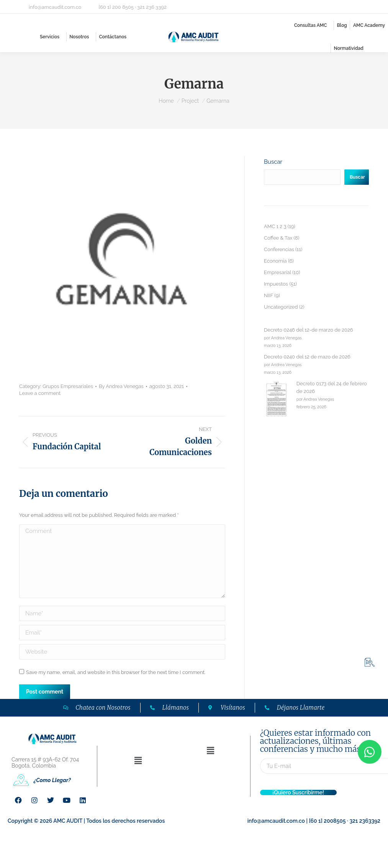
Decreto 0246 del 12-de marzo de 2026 (309, 330)
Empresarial (277, 272)
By (121, 386)
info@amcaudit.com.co (55, 7)
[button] (138, 760)
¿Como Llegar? (52, 780)
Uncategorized (281, 307)
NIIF (268, 295)
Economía (275, 261)
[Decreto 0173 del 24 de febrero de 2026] (276, 400)
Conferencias (279, 249)
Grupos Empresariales (68, 386)
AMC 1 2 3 (275, 226)
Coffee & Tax (278, 238)
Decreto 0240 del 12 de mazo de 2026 (307, 357)
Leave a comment (40, 393)
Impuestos (276, 284)
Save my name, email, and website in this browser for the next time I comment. (116, 672)
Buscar (273, 162)
